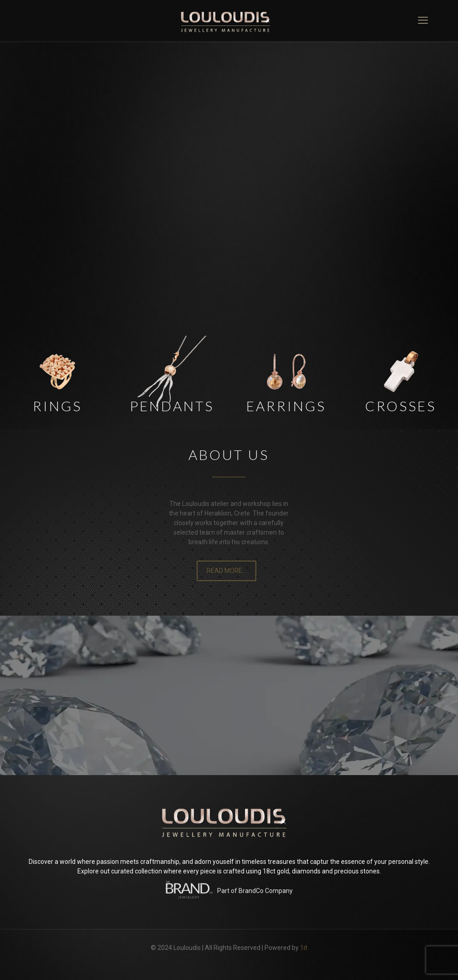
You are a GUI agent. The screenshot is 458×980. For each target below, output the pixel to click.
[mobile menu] (423, 20)
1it (304, 948)
